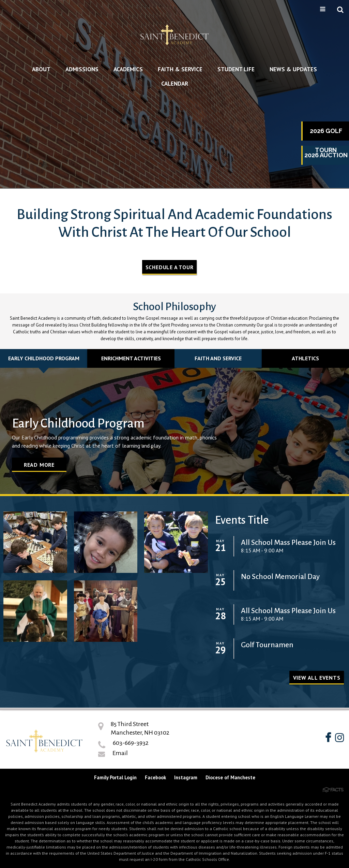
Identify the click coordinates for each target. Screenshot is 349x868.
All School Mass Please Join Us (288, 543)
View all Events (317, 678)
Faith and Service (218, 358)
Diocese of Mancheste (230, 777)
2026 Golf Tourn (326, 134)
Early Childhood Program (44, 358)
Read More (39, 465)
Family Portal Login (115, 777)
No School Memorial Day (280, 577)
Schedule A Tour (170, 267)
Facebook (155, 777)
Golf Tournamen (267, 645)
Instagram (186, 777)
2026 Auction (326, 155)
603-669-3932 (131, 743)
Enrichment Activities (131, 358)
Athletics (305, 358)
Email (120, 753)
